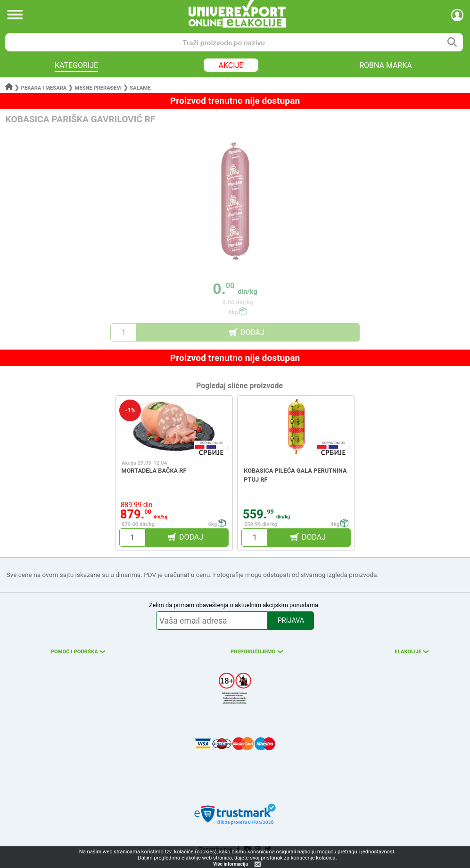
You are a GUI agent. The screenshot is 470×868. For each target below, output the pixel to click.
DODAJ (252, 332)
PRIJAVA (291, 621)
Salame (140, 88)
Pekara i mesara (44, 88)
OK (258, 864)
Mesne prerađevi (99, 88)
